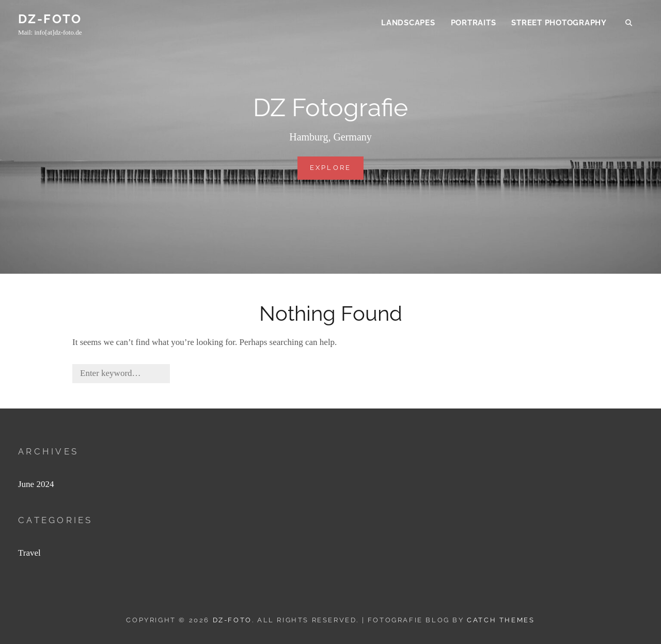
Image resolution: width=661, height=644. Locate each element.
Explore (337, 171)
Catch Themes (501, 620)
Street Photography (559, 24)
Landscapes (408, 24)
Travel (29, 553)
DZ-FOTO (50, 20)
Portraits (474, 24)
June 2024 (36, 484)
